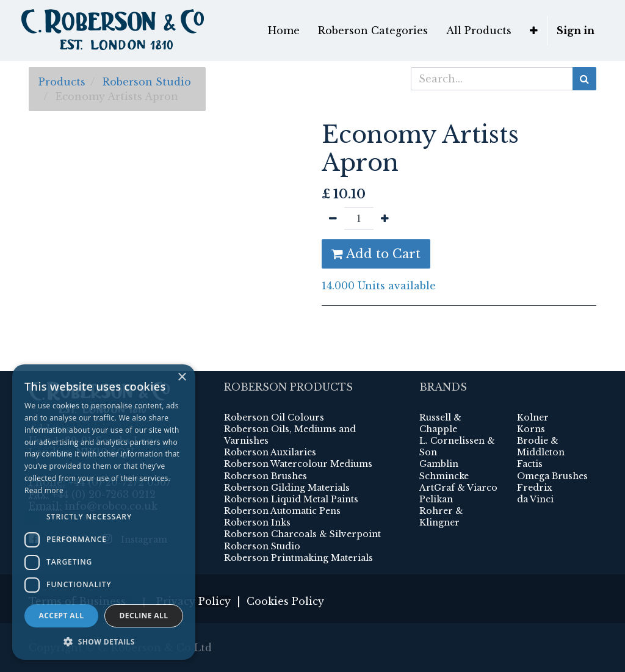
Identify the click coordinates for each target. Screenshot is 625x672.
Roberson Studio (147, 82)
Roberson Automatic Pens (282, 511)
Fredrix (535, 488)
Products (62, 82)
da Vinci (535, 499)
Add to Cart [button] (376, 254)
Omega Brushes (552, 476)
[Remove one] (333, 219)
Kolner (533, 417)
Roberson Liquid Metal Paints (291, 499)
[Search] (584, 79)
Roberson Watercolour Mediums (298, 464)
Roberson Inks (257, 522)
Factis (530, 464)
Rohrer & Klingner (441, 517)
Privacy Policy (193, 601)
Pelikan (436, 499)
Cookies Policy (285, 601)
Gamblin (439, 464)
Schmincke (444, 476)
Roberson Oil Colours (274, 417)
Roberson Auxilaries (270, 452)
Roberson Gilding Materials (287, 488)
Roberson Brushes (266, 476)
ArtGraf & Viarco (458, 488)
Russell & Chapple (440, 423)
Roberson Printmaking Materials (298, 558)
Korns (531, 429)
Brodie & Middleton (541, 446)
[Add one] (385, 219)
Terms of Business (80, 601)
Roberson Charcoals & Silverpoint (302, 534)
